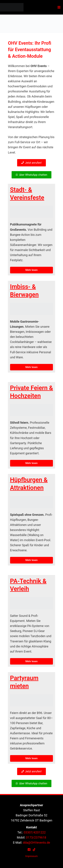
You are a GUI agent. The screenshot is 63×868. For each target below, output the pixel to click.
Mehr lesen (31, 270)
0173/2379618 (36, 837)
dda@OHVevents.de (36, 843)
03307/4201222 (35, 832)
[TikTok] (34, 850)
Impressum (32, 856)
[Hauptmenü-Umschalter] (59, 7)
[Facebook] (29, 850)
